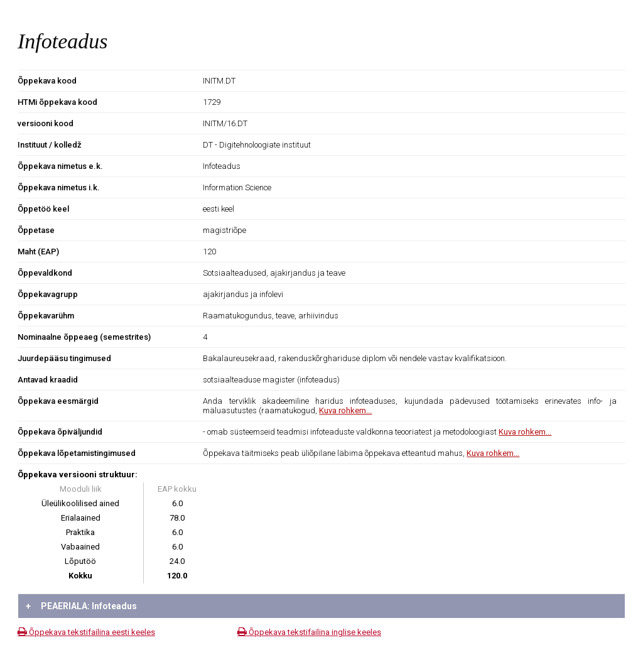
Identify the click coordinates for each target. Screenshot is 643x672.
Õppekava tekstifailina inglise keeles (309, 632)
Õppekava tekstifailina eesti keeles (86, 632)
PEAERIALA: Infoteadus (81, 606)
